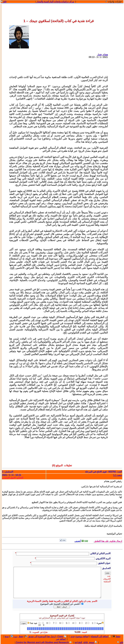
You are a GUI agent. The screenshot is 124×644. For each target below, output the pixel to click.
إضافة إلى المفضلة (101, 636)
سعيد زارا (118, 475)
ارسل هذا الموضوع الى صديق (40, 636)
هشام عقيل (102, 55)
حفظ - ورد (17, 636)
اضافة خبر (61, 639)
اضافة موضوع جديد (79, 636)
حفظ (117, 636)
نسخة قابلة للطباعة (86, 642)
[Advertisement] (57, 67)
